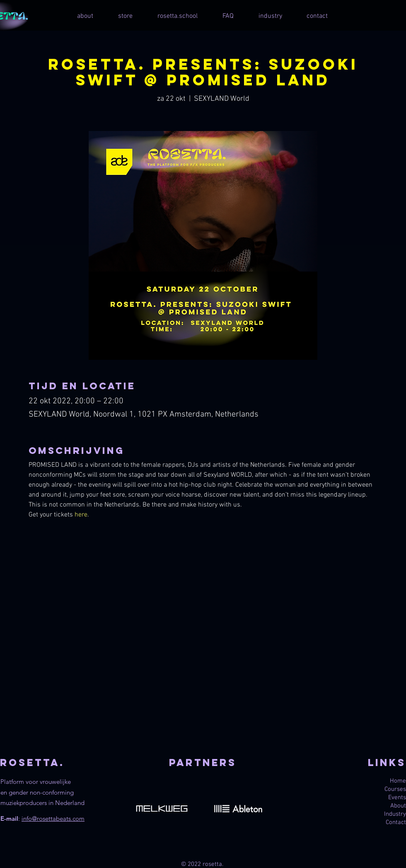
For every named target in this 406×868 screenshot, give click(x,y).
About (398, 806)
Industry (395, 814)
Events (397, 798)
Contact (396, 822)
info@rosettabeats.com (53, 818)
